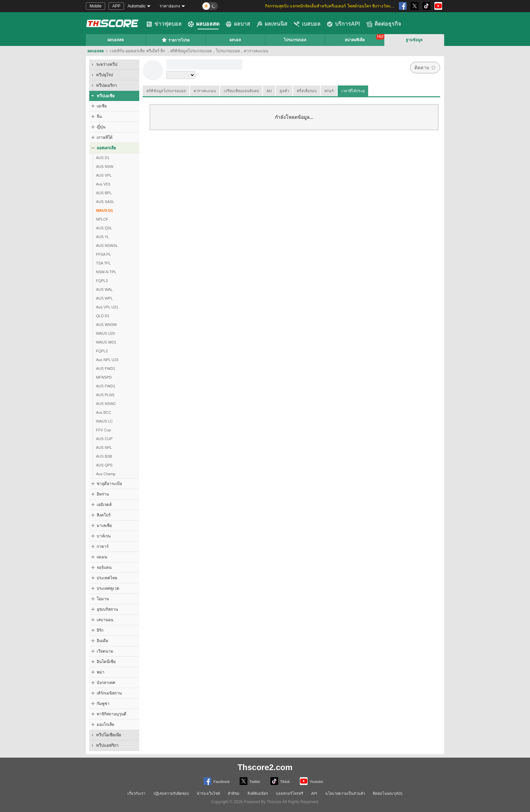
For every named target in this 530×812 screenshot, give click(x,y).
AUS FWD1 (106, 369)
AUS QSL (104, 228)
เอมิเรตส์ (104, 505)
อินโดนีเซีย (106, 662)
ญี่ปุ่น (101, 127)
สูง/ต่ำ (284, 91)
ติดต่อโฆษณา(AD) (388, 793)
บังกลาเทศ (106, 683)
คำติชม (234, 793)
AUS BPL (104, 193)
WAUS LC (104, 421)
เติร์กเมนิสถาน (109, 693)
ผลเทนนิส (272, 24)
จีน (99, 117)
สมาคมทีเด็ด (355, 40)
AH (269, 91)
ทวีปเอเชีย (106, 96)
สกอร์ (329, 91)
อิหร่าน (103, 494)
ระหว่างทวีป (107, 65)
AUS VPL (104, 175)
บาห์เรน (104, 536)
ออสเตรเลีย (106, 148)
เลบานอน (105, 620)
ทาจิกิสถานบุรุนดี (112, 714)
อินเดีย (102, 641)
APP (116, 6)
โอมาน (103, 599)
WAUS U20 (105, 333)
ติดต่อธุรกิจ (384, 24)
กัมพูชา (103, 704)
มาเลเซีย (104, 526)
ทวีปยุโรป (104, 75)
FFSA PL (103, 254)
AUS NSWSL (107, 246)
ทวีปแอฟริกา (107, 745)
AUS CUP (104, 439)
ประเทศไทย (107, 578)
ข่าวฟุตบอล (164, 24)
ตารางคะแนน (205, 91)
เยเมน (102, 557)
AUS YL (103, 237)
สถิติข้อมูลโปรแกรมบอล (166, 91)
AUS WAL (104, 289)
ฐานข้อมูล (414, 40)
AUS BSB (104, 456)
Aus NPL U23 (107, 360)
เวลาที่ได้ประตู (353, 91)
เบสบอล (307, 24)
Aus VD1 (103, 184)
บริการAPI (343, 24)
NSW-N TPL (106, 272)
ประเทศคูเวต (108, 588)
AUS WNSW (106, 325)
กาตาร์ (103, 547)
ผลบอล (235, 40)
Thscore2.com (265, 767)
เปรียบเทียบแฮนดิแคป (241, 91)
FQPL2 (102, 351)
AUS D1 (103, 158)
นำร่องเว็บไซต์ (208, 793)
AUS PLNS (105, 395)
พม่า (101, 672)
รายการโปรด (176, 40)
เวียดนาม (105, 651)
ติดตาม (425, 68)
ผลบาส (238, 24)
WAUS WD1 (106, 342)
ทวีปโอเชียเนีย (109, 735)
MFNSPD (104, 377)
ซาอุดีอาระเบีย (109, 484)
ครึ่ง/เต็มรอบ (307, 91)
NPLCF (102, 219)
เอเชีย (102, 106)
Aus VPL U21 (107, 307)
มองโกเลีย (105, 725)
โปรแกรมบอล (295, 40)
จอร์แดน (104, 567)
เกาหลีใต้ (105, 137)
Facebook (216, 781)
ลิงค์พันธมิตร (258, 793)
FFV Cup (103, 430)
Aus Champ (106, 474)
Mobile (95, 6)
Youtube (311, 781)
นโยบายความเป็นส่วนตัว (345, 793)
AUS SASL (105, 202)
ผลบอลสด (204, 24)
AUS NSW (105, 167)
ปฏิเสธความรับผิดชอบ (171, 793)
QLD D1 (103, 316)
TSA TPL (103, 263)
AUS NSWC (106, 404)
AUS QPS (104, 465)
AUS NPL (104, 448)
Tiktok (280, 781)
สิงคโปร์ (104, 515)
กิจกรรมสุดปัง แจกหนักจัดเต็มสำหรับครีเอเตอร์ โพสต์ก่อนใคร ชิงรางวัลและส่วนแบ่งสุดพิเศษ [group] (331, 6)
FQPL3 (102, 281)
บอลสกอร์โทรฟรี (290, 793)
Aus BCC (104, 412)
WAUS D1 (104, 210)
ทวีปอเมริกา (106, 85)
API (314, 793)
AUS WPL (104, 298)
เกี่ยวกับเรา (136, 793)
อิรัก (100, 630)
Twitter (250, 781)
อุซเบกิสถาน (107, 609)
